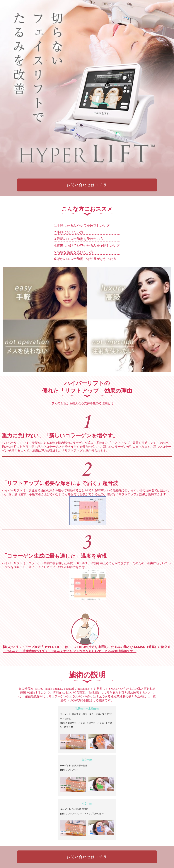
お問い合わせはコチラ (87, 185)
